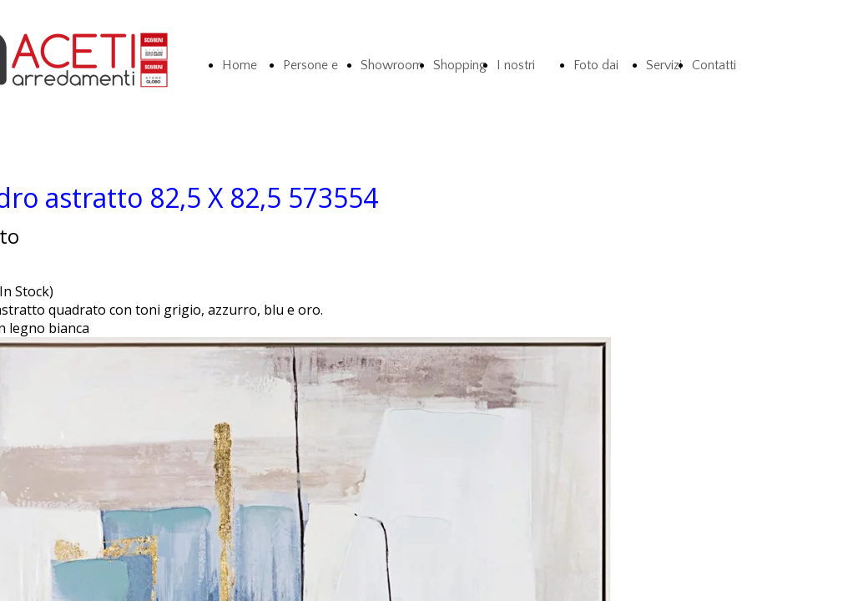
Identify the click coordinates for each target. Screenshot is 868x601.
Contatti (714, 65)
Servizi (664, 65)
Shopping (460, 65)
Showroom (392, 65)
